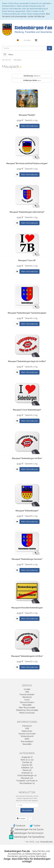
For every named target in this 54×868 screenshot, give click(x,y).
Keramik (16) (27, 765)
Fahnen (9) (27, 770)
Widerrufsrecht (27, 736)
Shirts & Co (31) (27, 760)
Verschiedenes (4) (27, 783)
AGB (27, 728)
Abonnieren (27, 810)
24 (32, 80)
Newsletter (27, 744)
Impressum (27, 726)
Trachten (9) (27, 762)
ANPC (27, 739)
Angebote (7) (27, 757)
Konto (27, 700)
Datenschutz (27, 731)
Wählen (32, 76)
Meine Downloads (27, 713)
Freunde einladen (27, 695)
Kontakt (27, 689)
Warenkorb (27, 697)
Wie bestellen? (27, 742)
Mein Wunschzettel (27, 708)
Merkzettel (27, 705)
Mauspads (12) (27, 778)
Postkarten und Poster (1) (27, 781)
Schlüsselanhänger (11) (27, 775)
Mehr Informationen (30, 126)
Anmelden (27, 40)
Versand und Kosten (27, 734)
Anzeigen (21, 818)
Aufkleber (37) (27, 768)
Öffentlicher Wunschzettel (27, 710)
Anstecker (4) (27, 773)
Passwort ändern (27, 702)
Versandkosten (46, 842)
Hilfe (27, 692)
